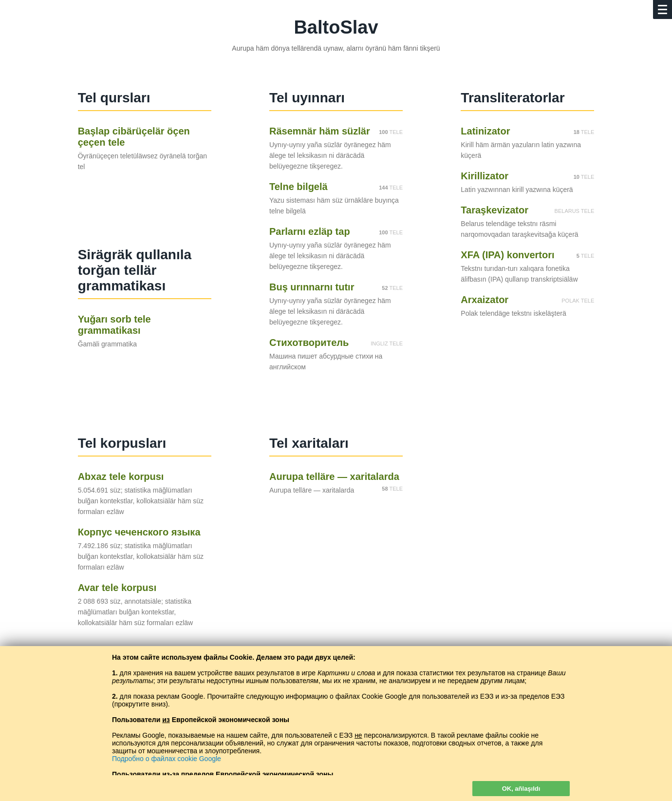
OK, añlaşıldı (521, 789)
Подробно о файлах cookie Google (167, 759)
